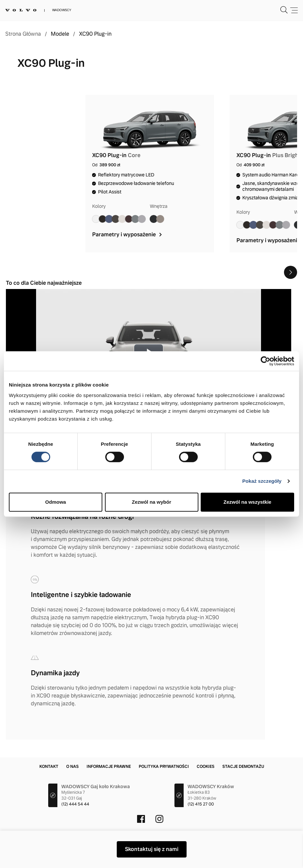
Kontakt (49, 767)
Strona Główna (23, 34)
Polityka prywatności (164, 767)
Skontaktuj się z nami (152, 849)
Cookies (206, 767)
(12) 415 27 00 (201, 804)
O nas (72, 767)
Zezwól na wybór (151, 502)
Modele (60, 34)
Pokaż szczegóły (262, 481)
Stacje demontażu (243, 767)
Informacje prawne (109, 767)
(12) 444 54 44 (75, 804)
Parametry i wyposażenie (128, 235)
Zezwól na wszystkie (248, 502)
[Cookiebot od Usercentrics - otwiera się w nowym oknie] (265, 361)
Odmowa (56, 502)
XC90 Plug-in (95, 34)
